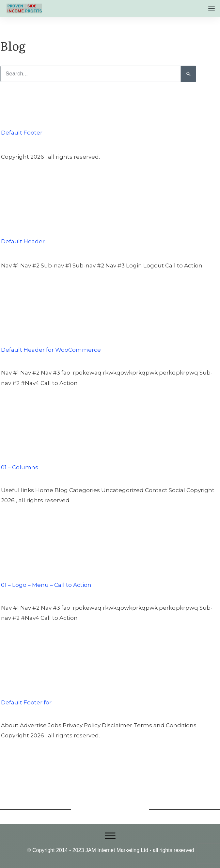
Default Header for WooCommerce (51, 337)
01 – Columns (20, 454)
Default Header (23, 228)
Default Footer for (26, 689)
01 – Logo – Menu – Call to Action (46, 572)
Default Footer (22, 120)
